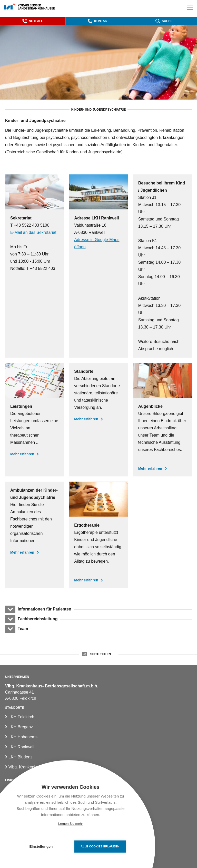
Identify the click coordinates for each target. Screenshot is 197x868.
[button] (33, 21)
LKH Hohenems (23, 737)
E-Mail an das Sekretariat (33, 232)
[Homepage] (30, 7)
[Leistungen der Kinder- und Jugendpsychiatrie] (35, 420)
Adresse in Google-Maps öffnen (97, 243)
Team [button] (23, 629)
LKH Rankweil (21, 747)
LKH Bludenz (20, 757)
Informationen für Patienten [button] (44, 609)
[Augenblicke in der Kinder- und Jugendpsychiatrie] (162, 420)
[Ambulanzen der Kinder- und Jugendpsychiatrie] (35, 535)
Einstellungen (41, 847)
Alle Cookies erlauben (100, 846)
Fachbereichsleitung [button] (37, 619)
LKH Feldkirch (21, 717)
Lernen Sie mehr (71, 824)
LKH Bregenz (21, 727)
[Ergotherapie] (98, 535)
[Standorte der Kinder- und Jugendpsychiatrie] (98, 420)
